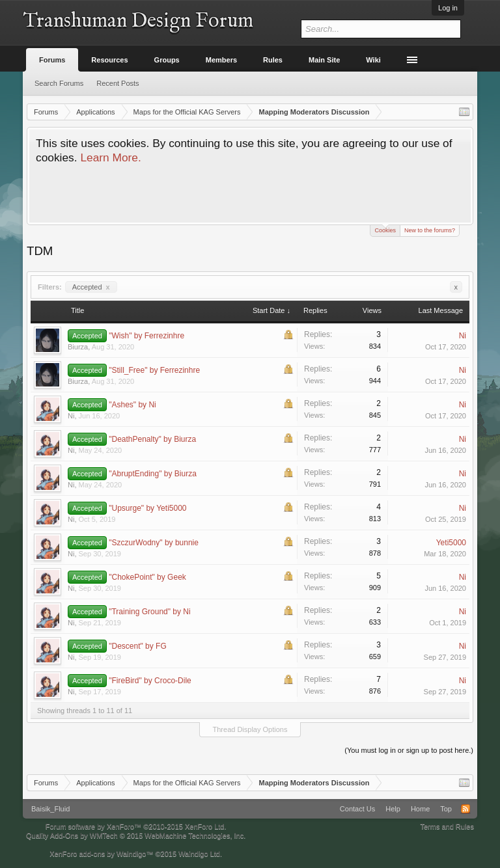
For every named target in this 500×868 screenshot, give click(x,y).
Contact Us (357, 809)
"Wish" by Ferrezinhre (146, 336)
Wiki (373, 60)
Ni (463, 336)
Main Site (324, 60)
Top (446, 809)
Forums (52, 60)
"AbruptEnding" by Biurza (153, 474)
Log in (448, 8)
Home (420, 809)
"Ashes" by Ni (132, 405)
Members (221, 60)
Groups (167, 60)
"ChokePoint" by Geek (147, 577)
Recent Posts (118, 83)
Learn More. (110, 157)
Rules (273, 60)
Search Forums (59, 83)
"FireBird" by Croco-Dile (150, 681)
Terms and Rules (447, 826)
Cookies (385, 229)
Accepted (91, 287)
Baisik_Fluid (50, 809)
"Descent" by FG (138, 646)
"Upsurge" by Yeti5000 (147, 508)
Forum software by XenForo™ (136, 826)
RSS (465, 809)
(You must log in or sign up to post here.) (409, 750)
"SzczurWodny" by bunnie (154, 543)
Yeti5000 (451, 543)
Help (393, 809)
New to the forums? (430, 230)
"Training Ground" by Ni (149, 612)
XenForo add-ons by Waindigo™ (101, 854)
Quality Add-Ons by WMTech (136, 835)
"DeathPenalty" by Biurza (152, 439)
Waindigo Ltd (199, 854)
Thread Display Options (250, 729)
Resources (109, 60)
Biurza (78, 347)
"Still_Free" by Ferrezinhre (154, 370)
